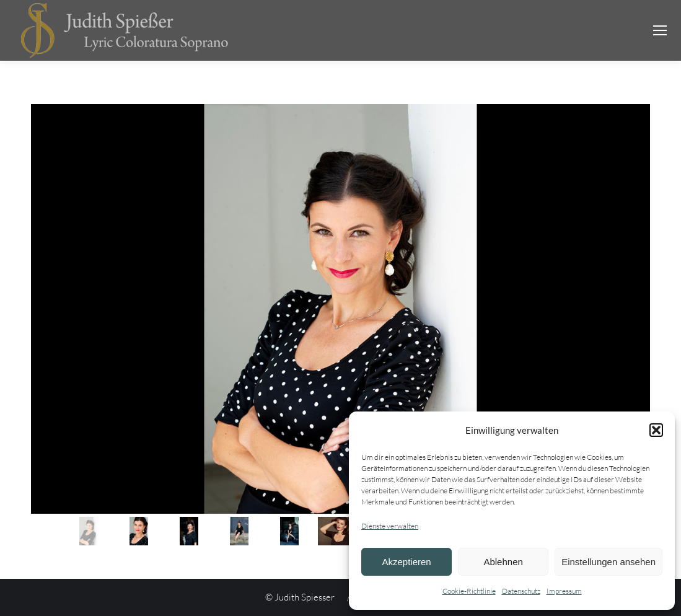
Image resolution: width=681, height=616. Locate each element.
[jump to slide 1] (89, 531)
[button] (656, 430)
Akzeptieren (406, 562)
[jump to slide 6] (340, 531)
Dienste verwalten (390, 526)
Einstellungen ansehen (609, 562)
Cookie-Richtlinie (469, 591)
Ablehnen (503, 562)
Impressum (564, 591)
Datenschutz (521, 591)
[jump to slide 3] (189, 531)
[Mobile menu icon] (660, 30)
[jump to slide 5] (289, 531)
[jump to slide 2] (139, 531)
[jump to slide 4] (239, 531)
